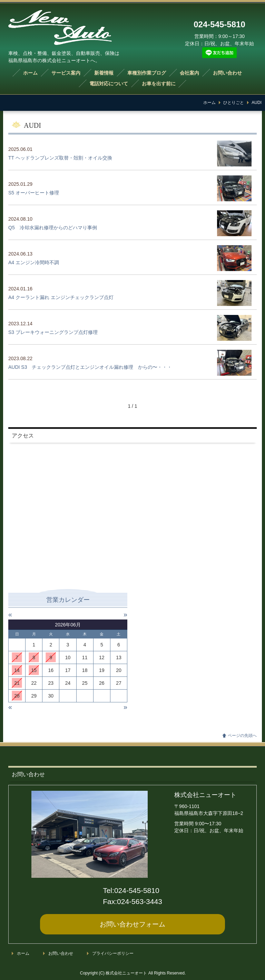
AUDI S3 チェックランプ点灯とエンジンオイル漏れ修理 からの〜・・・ (90, 367)
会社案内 (189, 73)
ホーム (30, 73)
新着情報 (104, 73)
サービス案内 (66, 73)
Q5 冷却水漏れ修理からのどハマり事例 (53, 228)
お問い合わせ (227, 73)
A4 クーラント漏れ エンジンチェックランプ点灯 (61, 297)
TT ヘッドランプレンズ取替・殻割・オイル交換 (60, 158)
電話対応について (109, 84)
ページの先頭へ (242, 736)
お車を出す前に (159, 84)
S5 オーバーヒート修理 (34, 193)
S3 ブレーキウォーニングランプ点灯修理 (53, 332)
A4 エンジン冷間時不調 (34, 262)
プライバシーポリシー (113, 953)
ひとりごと (234, 103)
